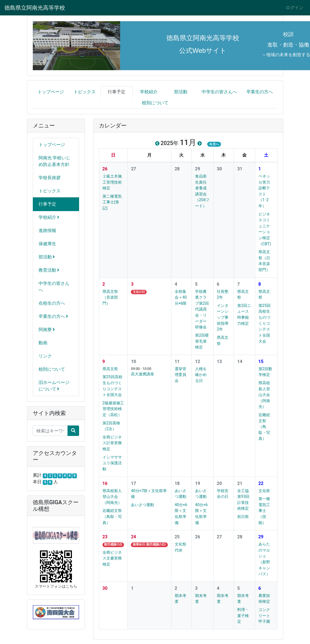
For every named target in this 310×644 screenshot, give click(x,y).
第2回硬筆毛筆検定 (202, 341)
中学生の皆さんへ (219, 92)
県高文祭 (110, 369)
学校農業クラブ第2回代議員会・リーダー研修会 (202, 309)
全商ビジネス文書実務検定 (112, 558)
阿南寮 (47, 330)
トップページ (51, 92)
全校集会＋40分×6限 (181, 298)
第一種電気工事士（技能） (264, 511)
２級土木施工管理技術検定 (112, 182)
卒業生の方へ (260, 92)
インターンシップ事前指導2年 (223, 317)
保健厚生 (47, 244)
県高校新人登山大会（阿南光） (264, 395)
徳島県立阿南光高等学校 (35, 8)
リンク (45, 356)
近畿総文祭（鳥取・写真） (264, 427)
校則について (155, 103)
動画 (43, 343)
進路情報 (47, 230)
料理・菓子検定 (243, 616)
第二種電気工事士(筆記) (112, 202)
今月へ (214, 144)
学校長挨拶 (50, 178)
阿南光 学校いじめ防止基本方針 (55, 161)
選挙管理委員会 (180, 375)
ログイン (295, 8)
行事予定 (117, 92)
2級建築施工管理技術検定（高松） (113, 409)
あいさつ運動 (142, 505)
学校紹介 (149, 92)
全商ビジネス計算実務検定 (112, 443)
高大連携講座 (142, 374)
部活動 (181, 92)
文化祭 (264, 491)
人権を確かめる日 (201, 375)
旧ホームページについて (54, 386)
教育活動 (49, 270)
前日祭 (243, 517)
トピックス (85, 92)
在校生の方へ (52, 303)
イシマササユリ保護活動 (112, 463)
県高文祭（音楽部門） (110, 298)
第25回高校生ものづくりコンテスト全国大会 (265, 324)
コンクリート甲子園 (264, 616)
